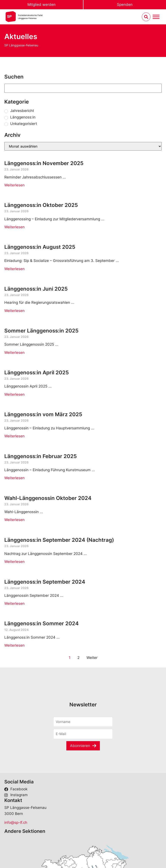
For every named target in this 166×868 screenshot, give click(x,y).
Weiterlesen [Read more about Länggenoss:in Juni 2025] (14, 311)
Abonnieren (80, 746)
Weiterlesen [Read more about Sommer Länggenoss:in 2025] (14, 353)
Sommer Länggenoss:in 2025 (41, 331)
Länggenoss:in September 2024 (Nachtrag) (59, 540)
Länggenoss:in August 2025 (40, 247)
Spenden (125, 5)
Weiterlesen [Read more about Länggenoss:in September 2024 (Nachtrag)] (14, 562)
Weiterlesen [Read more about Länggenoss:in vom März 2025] (14, 436)
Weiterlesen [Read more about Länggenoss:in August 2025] (14, 269)
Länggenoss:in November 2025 (44, 163)
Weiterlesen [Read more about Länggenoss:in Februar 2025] (14, 478)
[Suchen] (83, 88)
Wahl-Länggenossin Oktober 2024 (48, 498)
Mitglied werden (41, 5)
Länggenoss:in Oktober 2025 (41, 205)
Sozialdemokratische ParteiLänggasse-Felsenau (30, 17)
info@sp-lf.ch (16, 822)
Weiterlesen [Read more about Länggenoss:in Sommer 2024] (14, 645)
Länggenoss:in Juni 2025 (36, 289)
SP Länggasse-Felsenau (21, 45)
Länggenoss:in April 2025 (37, 373)
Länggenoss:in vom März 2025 (43, 414)
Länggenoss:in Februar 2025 (41, 456)
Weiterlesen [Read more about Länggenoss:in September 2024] (14, 603)
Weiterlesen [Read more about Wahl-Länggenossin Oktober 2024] (14, 520)
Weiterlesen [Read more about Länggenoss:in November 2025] (14, 185)
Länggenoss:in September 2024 (45, 582)
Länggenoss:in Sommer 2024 (41, 623)
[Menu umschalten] (156, 17)
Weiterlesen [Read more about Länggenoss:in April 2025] (14, 394)
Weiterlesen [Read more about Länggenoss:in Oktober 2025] (14, 227)
